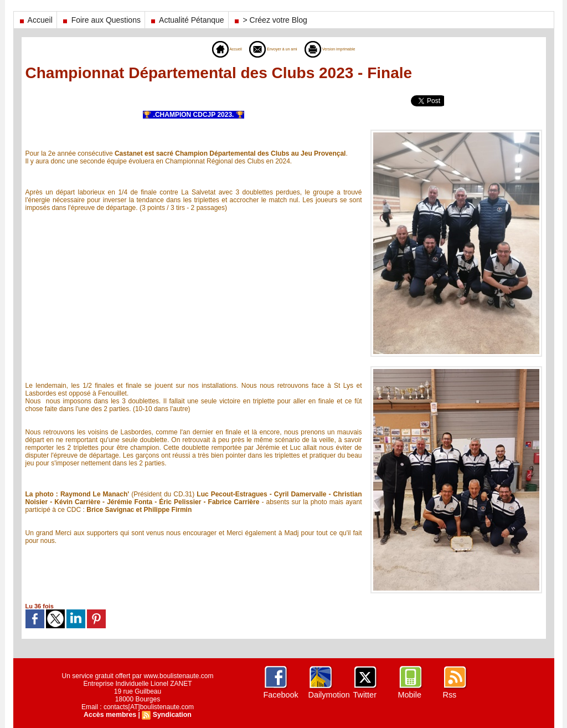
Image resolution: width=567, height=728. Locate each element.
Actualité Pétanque (187, 20)
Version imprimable (346, 49)
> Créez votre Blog (270, 20)
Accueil (35, 20)
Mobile (409, 695)
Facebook (280, 695)
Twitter (365, 695)
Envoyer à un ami (266, 49)
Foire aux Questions (101, 20)
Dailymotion (329, 695)
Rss (450, 695)
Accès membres (111, 715)
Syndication (171, 715)
